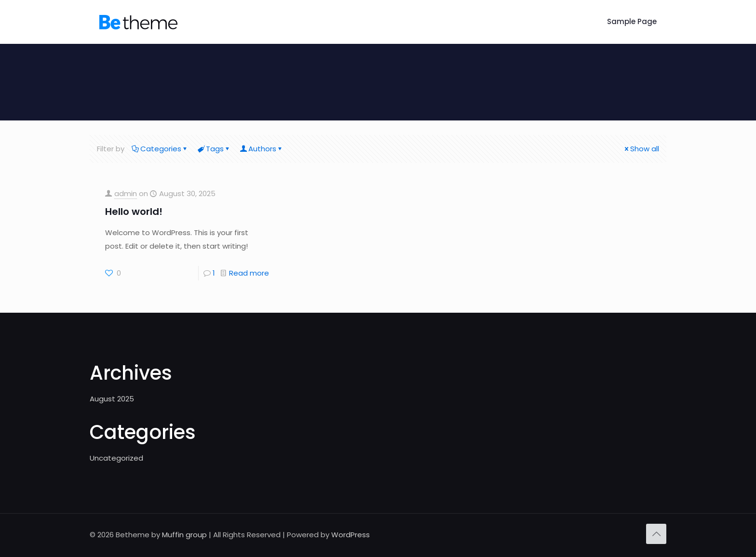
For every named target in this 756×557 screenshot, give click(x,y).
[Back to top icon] (656, 534)
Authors (262, 149)
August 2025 (112, 399)
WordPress (351, 535)
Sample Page (632, 21)
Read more (249, 273)
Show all (641, 149)
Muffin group (184, 535)
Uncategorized (116, 458)
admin (126, 193)
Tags (214, 149)
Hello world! (134, 212)
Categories (160, 149)
